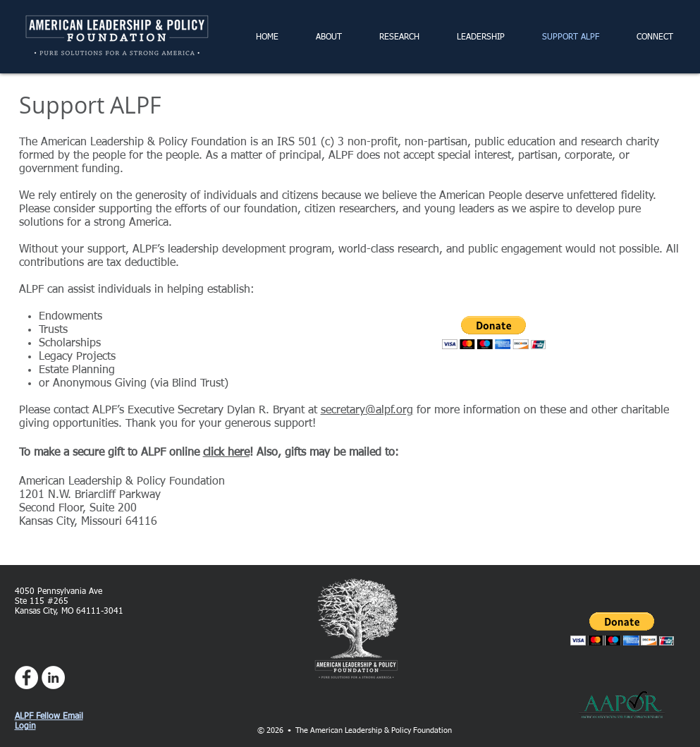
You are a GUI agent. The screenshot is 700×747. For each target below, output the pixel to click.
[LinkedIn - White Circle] (53, 678)
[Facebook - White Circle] (26, 678)
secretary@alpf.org (367, 411)
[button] (494, 333)
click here (226, 453)
